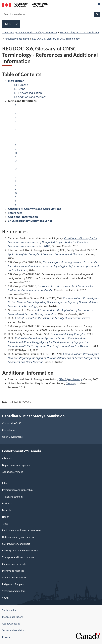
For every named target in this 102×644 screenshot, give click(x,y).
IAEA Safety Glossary (70, 379)
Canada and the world (14, 564)
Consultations (10, 430)
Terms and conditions (14, 630)
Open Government (12, 437)
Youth (5, 598)
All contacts (8, 458)
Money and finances (13, 571)
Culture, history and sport (16, 544)
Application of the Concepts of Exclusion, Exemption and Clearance (46, 254)
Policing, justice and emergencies (20, 551)
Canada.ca (8, 33)
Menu (11, 24)
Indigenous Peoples (13, 584)
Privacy (6, 637)
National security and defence (18, 537)
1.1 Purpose (21, 85)
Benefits (7, 510)
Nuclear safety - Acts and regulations (80, 33)
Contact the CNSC (12, 423)
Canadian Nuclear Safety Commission (37, 33)
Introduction (16, 81)
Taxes (5, 524)
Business (7, 503)
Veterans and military (14, 591)
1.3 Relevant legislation (28, 93)
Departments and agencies (17, 465)
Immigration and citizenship (17, 490)
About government (12, 472)
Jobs (4, 483)
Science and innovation (15, 578)
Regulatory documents (17, 39)
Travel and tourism (12, 497)
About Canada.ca (11, 624)
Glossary (71, 383)
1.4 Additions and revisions (30, 97)
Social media (9, 610)
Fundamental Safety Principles (68, 334)
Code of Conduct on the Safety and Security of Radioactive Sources (53, 318)
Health (6, 517)
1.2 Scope (19, 89)
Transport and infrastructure (18, 557)
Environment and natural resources (21, 530)
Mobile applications (13, 617)
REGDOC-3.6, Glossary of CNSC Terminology (56, 39)
